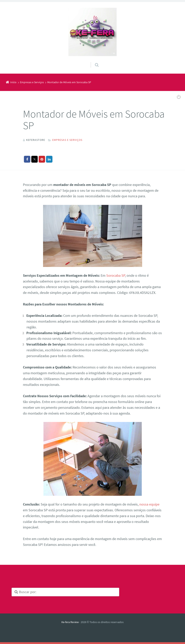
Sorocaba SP (116, 275)
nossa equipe (149, 504)
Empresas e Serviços (67, 140)
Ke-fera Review (70, 622)
